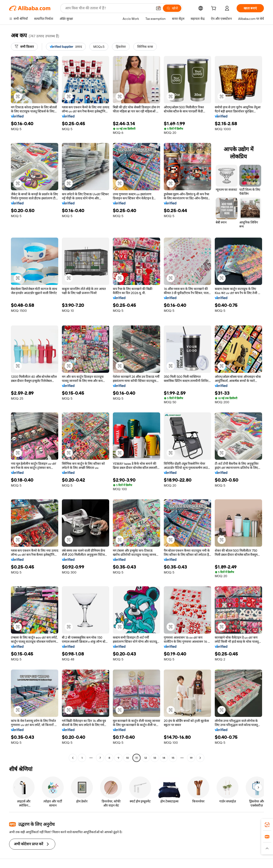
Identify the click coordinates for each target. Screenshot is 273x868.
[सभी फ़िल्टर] (24, 47)
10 (128, 758)
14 (164, 758)
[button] (158, 8)
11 (136, 758)
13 (155, 758)
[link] (267, 825)
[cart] (215, 9)
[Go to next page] (200, 758)
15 (173, 758)
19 (191, 758)
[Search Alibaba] (109, 8)
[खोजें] (172, 8)
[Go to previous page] (73, 758)
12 (146, 758)
